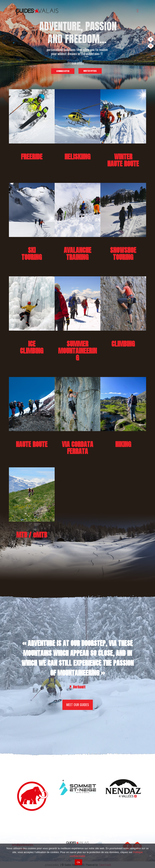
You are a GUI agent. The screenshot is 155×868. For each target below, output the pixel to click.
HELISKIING (77, 157)
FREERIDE (32, 157)
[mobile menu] (138, 10)
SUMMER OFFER (63, 71)
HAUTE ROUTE (32, 444)
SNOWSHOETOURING (123, 254)
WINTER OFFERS (90, 71)
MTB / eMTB (32, 535)
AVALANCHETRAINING (77, 254)
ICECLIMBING (32, 347)
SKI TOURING (32, 254)
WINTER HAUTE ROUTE (123, 160)
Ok (78, 862)
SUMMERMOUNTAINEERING (77, 351)
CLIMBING (123, 344)
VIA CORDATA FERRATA (77, 448)
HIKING (123, 444)
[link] (32, 116)
